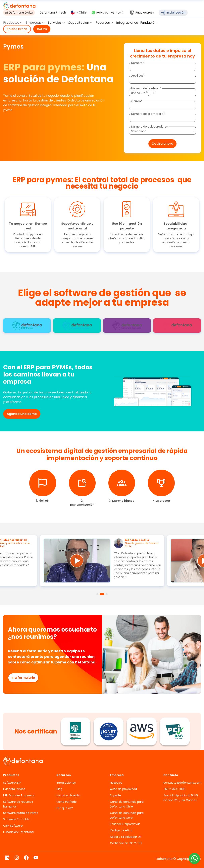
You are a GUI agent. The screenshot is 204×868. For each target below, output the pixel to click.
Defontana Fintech (53, 13)
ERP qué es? (65, 808)
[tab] (27, 326)
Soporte (115, 795)
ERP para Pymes (14, 789)
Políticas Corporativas (125, 824)
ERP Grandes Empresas (19, 795)
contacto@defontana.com (182, 783)
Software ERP (12, 783)
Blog (59, 789)
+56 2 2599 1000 (174, 789)
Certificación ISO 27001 (126, 843)
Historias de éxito (68, 795)
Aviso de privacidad (123, 789)
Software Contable (16, 819)
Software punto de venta (21, 813)
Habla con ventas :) (107, 13)
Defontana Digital (19, 13)
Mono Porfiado (67, 802)
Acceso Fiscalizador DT (126, 837)
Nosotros (116, 783)
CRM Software (13, 826)
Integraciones (66, 783)
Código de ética (121, 830)
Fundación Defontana (18, 832)
